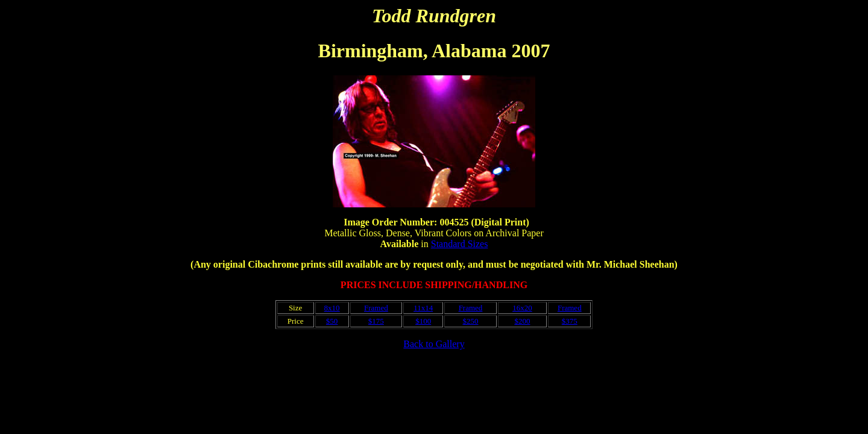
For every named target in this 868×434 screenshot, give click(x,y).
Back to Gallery (434, 344)
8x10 (332, 308)
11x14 (423, 308)
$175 (376, 321)
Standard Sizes (460, 244)
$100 (423, 321)
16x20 (522, 308)
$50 (332, 321)
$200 (522, 321)
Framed (376, 308)
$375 (570, 321)
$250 (470, 321)
